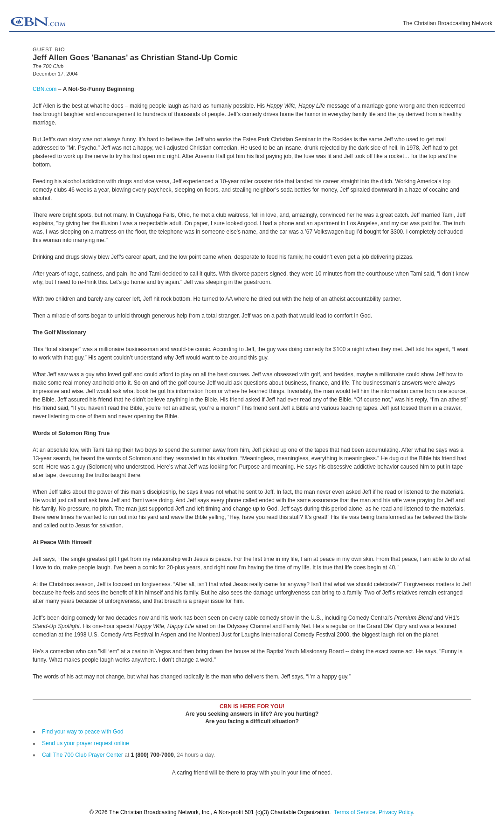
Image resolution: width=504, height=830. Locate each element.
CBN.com (45, 89)
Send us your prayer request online (86, 743)
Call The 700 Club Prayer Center (83, 755)
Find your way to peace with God (83, 732)
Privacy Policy (396, 812)
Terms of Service (355, 812)
